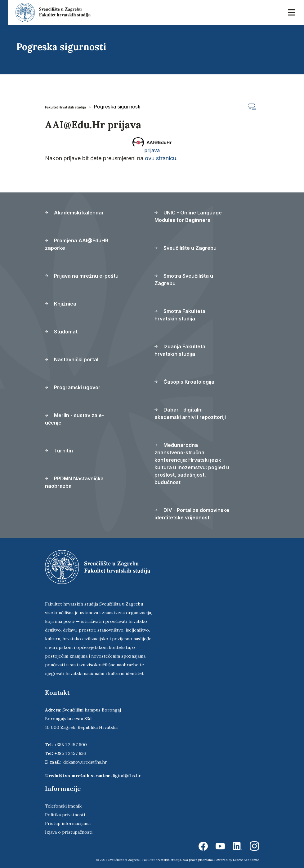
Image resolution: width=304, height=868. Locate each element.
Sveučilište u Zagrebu (186, 248)
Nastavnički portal (72, 359)
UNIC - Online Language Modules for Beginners (188, 216)
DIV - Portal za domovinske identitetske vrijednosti (192, 514)
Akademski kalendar (74, 213)
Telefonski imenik (63, 806)
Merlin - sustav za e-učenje (74, 419)
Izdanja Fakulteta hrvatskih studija (180, 350)
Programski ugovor (73, 387)
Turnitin (59, 451)
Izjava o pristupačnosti (69, 832)
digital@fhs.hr (126, 776)
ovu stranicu (161, 158)
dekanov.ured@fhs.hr (85, 762)
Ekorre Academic (246, 860)
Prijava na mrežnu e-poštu (82, 276)
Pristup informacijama (68, 823)
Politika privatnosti (65, 815)
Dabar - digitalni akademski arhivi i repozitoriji (190, 413)
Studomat (61, 332)
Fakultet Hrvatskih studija (65, 107)
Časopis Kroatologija (184, 382)
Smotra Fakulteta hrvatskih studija (180, 315)
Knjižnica (61, 304)
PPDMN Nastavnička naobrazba (74, 482)
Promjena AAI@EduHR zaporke (77, 244)
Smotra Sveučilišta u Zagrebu (184, 280)
